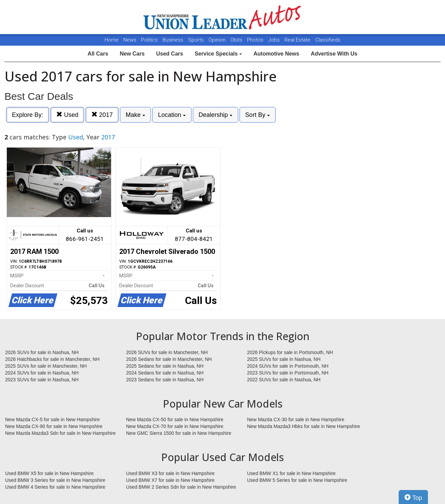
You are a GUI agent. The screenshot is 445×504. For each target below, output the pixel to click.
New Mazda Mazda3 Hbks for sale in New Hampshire (303, 426)
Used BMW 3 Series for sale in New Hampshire (55, 480)
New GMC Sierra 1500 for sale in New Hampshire (179, 433)
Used (67, 115)
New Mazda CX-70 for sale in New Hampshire (175, 426)
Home (112, 40)
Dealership (216, 115)
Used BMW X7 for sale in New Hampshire (170, 480)
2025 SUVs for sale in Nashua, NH (284, 359)
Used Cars (170, 54)
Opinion (218, 40)
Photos (256, 40)
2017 (102, 115)
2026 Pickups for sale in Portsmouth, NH (290, 352)
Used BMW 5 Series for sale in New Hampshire (297, 480)
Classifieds (328, 40)
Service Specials (218, 54)
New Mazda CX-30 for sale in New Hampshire (296, 419)
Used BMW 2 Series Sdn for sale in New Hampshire (181, 487)
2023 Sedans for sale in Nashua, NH (165, 380)
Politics (149, 40)
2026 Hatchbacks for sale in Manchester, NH (52, 359)
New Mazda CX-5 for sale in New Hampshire (52, 419)
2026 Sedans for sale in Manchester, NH (169, 359)
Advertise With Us (334, 54)
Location (172, 115)
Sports (197, 40)
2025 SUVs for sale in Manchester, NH (46, 366)
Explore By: (28, 115)
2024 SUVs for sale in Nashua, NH (42, 373)
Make (135, 115)
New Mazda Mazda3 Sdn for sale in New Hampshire (60, 433)
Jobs (275, 40)
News (130, 40)
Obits (237, 40)
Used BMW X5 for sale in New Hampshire (49, 473)
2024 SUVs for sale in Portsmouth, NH (288, 366)
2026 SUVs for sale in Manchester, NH (167, 352)
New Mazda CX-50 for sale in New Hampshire (175, 419)
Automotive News (276, 54)
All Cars (98, 54)
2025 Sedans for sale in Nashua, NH (165, 366)
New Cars (132, 54)
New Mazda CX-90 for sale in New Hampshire (54, 426)
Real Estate (298, 40)
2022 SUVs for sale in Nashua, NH (284, 380)
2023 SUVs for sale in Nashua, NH (42, 380)
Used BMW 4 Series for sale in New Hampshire (55, 487)
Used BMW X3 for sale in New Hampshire (170, 473)
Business (174, 40)
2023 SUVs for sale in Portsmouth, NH (288, 373)
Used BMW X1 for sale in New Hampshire (291, 473)
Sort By (258, 115)
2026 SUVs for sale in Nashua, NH (42, 352)
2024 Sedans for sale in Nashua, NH (165, 373)
